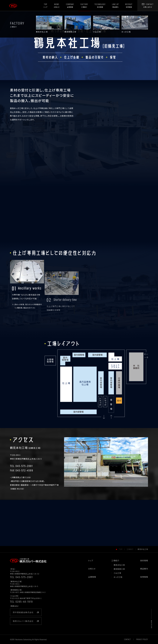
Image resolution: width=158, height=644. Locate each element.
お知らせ (92, 569)
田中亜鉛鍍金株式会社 (26, 612)
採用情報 (144, 577)
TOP (121, 549)
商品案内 (144, 569)
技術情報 (144, 560)
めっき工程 (118, 577)
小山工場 (117, 573)
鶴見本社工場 (119, 565)
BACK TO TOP (152, 624)
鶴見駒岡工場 (119, 569)
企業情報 (92, 577)
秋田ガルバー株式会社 (26, 621)
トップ (91, 560)
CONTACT (127, 639)
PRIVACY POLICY (142, 639)
